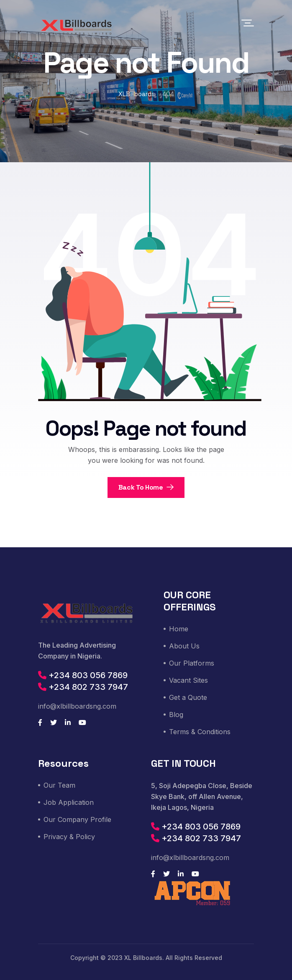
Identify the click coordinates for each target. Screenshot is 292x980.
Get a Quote (188, 697)
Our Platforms (192, 663)
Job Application (69, 802)
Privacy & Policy (69, 837)
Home (179, 629)
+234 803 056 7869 (83, 675)
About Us (184, 646)
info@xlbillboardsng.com (77, 706)
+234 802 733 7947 (83, 687)
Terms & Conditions (200, 732)
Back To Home (146, 487)
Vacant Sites (188, 680)
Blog (176, 715)
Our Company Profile (77, 819)
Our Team (59, 785)
